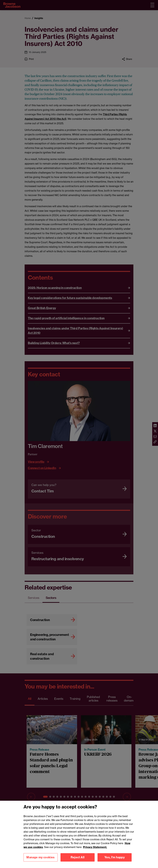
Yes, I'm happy (115, 859)
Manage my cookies (40, 859)
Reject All (78, 859)
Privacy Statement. (95, 849)
